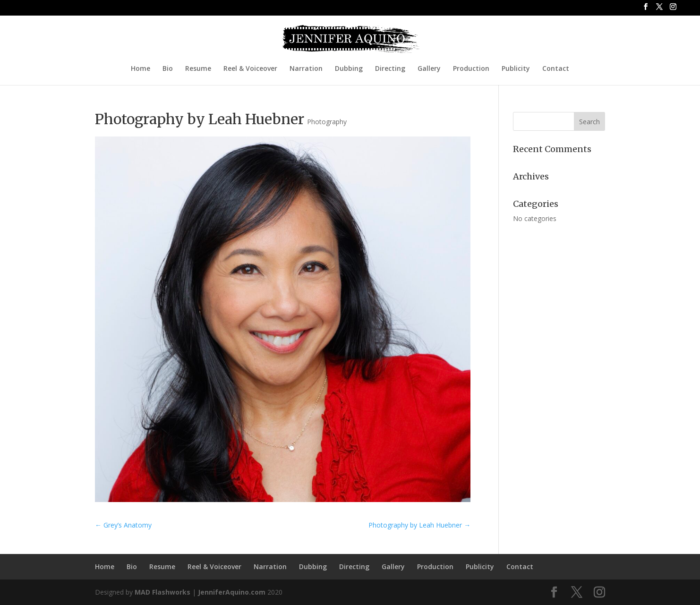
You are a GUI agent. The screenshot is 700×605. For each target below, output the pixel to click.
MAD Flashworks (162, 592)
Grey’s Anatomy (123, 525)
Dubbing (349, 69)
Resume (198, 69)
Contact (556, 69)
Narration (306, 69)
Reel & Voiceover (250, 69)
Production (471, 69)
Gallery (429, 69)
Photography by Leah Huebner (419, 525)
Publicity (516, 69)
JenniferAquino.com (232, 592)
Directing (390, 69)
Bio (168, 69)
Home (141, 69)
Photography (327, 122)
